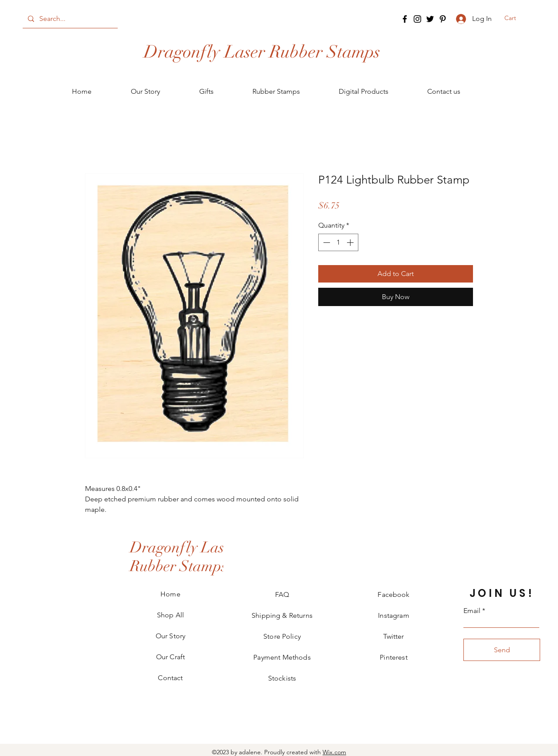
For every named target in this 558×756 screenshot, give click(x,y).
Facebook (393, 594)
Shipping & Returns (282, 615)
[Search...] (69, 19)
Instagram (393, 615)
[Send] (502, 650)
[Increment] (351, 242)
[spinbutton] (338, 242)
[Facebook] (405, 19)
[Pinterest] (443, 19)
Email (472, 611)
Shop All (170, 615)
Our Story (170, 636)
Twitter (393, 636)
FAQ (282, 594)
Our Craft (170, 657)
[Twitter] (430, 19)
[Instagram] (417, 19)
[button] (515, 18)
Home (170, 594)
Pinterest (393, 657)
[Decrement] (326, 242)
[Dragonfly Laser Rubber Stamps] (262, 52)
